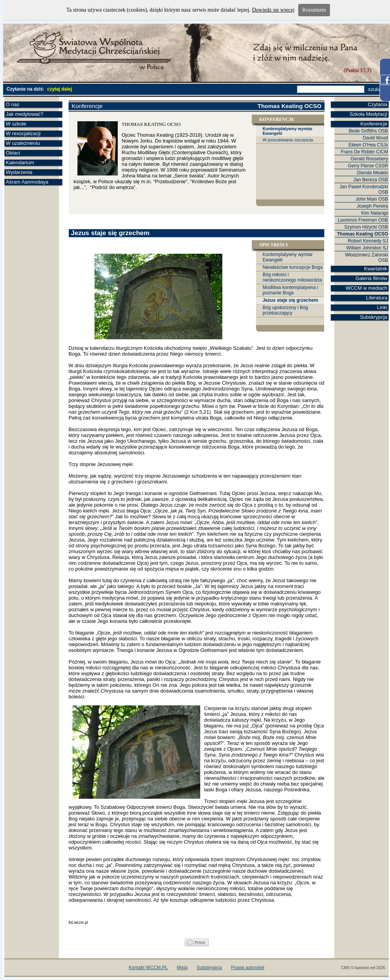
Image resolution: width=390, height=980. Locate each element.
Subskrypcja (374, 317)
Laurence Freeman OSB (363, 220)
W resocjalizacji (23, 133)
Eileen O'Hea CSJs (368, 145)
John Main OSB (372, 199)
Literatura (377, 298)
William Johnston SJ (367, 248)
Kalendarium (20, 162)
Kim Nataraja (375, 213)
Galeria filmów (371, 278)
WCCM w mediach (366, 288)
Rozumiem (314, 10)
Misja (182, 968)
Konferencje (374, 124)
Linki (382, 307)
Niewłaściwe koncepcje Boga (293, 267)
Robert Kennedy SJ (368, 241)
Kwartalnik (376, 269)
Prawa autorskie (248, 968)
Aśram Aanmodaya (27, 182)
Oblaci (13, 153)
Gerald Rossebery (369, 159)
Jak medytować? (25, 114)
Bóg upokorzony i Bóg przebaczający (285, 310)
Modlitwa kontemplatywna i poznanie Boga (290, 290)
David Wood (375, 138)
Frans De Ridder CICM (364, 152)
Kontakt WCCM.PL (148, 968)
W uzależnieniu (23, 143)
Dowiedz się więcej (273, 10)
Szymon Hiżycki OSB (366, 227)
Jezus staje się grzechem (290, 300)
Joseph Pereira (372, 206)
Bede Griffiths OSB (369, 131)
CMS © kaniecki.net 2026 (363, 968)
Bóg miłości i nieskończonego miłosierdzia (292, 277)
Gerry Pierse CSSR (368, 166)
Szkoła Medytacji (368, 114)
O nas (13, 104)
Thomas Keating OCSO (363, 234)
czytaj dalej (60, 89)
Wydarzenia (19, 172)
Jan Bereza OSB (371, 180)
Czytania (377, 104)
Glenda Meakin (372, 173)
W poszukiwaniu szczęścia (288, 140)
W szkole (16, 124)
